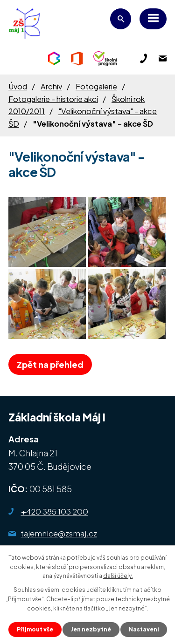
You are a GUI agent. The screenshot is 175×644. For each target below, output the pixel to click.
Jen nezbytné (91, 629)
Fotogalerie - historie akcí (53, 99)
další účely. (118, 576)
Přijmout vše (35, 629)
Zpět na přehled (50, 364)
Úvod (18, 86)
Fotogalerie (96, 86)
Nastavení (144, 629)
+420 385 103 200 (55, 511)
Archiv (51, 86)
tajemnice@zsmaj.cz (59, 533)
